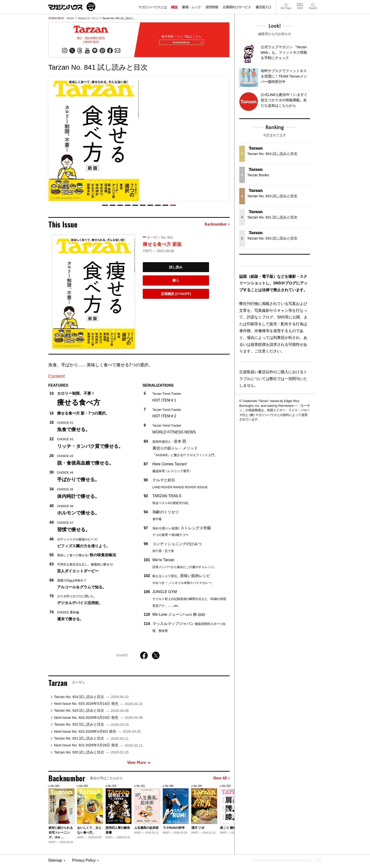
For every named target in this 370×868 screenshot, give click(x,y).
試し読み (176, 269)
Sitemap (55, 862)
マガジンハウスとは (152, 7)
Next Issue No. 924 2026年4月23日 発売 (98, 719)
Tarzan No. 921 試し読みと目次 (91, 740)
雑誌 (174, 7)
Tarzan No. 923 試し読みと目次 (91, 712)
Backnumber (217, 226)
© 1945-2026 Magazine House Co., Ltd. (284, 862)
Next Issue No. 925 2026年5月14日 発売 (98, 705)
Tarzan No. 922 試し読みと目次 (91, 726)
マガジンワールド (72, 7)
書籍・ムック (191, 7)
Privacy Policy (84, 862)
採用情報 (212, 7)
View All (221, 780)
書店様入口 (263, 7)
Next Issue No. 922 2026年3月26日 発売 (98, 747)
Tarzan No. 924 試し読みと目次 (91, 699)
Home (70, 18)
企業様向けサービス (237, 7)
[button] (105, 207)
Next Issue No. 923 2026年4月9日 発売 (97, 733)
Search (313, 4)
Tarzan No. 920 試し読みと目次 (91, 754)
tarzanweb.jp (186, 43)
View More (139, 764)
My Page (286, 4)
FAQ (300, 4)
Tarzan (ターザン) (88, 18)
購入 (176, 282)
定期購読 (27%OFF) (176, 296)
